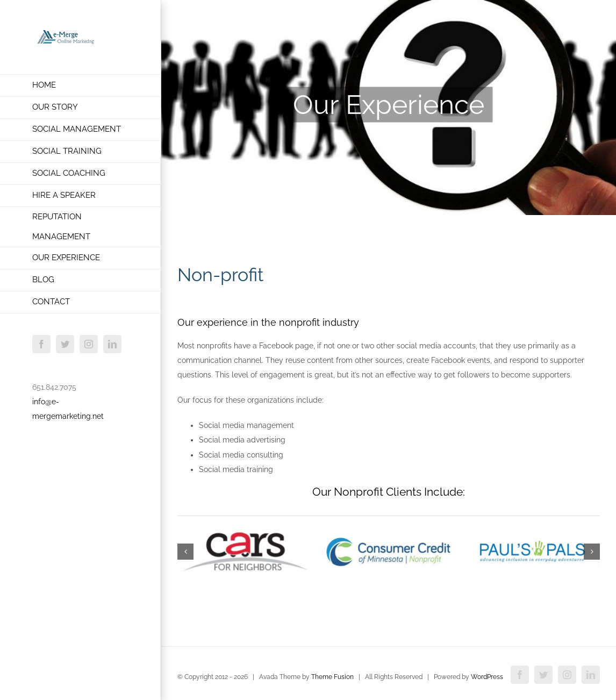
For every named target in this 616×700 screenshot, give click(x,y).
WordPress (487, 677)
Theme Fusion (332, 677)
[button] (185, 552)
